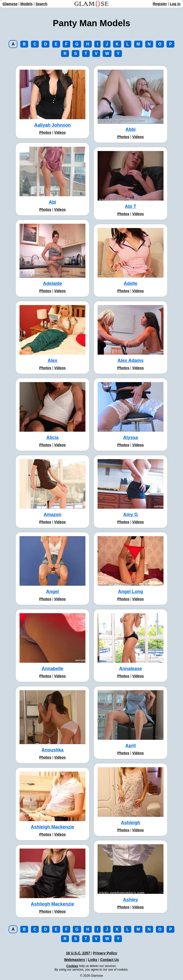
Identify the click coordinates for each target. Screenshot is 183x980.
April (130, 746)
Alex (52, 360)
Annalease (131, 669)
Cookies (72, 966)
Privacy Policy (105, 953)
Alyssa (131, 438)
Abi (53, 202)
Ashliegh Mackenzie (52, 904)
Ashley (130, 900)
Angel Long (131, 592)
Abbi (131, 129)
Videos (60, 132)
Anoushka (52, 750)
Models (27, 4)
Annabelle (52, 669)
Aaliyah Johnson (52, 125)
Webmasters (75, 960)
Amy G (131, 515)
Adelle (131, 283)
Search (41, 4)
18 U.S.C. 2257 (78, 953)
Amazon (52, 515)
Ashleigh (131, 823)
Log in (175, 4)
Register (160, 4)
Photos (45, 132)
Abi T (131, 206)
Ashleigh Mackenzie (52, 827)
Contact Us (109, 960)
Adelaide (52, 283)
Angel (52, 592)
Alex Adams (131, 360)
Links (93, 960)
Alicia (52, 438)
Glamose (10, 4)
